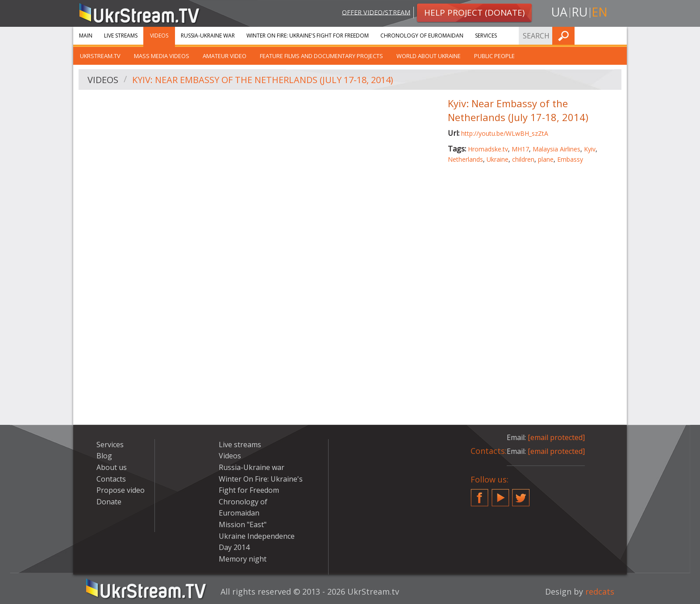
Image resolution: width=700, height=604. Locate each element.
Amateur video (225, 56)
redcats (600, 591)
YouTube (500, 494)
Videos (159, 36)
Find (617, 36)
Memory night (243, 559)
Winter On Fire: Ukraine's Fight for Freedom (308, 36)
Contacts (111, 479)
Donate (109, 502)
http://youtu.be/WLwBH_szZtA (505, 133)
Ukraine (498, 159)
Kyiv (590, 149)
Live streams (121, 36)
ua (559, 12)
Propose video (121, 490)
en (600, 12)
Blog (104, 456)
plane (546, 159)
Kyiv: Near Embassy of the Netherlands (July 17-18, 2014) (263, 80)
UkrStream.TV (100, 56)
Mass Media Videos (162, 56)
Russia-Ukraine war (208, 36)
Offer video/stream (376, 12)
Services (486, 36)
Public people (494, 56)
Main (86, 36)
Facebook (479, 494)
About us (112, 467)
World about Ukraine (429, 56)
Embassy (570, 159)
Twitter (521, 494)
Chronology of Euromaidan (422, 36)
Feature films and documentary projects (321, 56)
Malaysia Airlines (556, 149)
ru (579, 12)
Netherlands (465, 159)
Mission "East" (243, 524)
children (523, 159)
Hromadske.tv (488, 149)
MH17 (520, 149)
